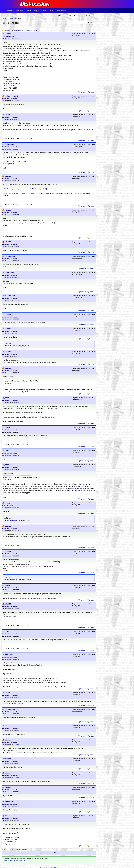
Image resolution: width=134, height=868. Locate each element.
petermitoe (8, 210)
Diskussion (19, 11)
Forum (4, 19)
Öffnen (7, 346)
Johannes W (9, 654)
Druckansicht (46, 853)
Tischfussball (12, 19)
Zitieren (91, 92)
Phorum (55, 867)
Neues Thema (32, 30)
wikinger (8, 740)
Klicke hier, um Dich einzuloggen (14, 861)
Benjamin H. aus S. (11, 96)
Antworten (83, 92)
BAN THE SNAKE (8, 506)
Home (10, 11)
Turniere (28, 11)
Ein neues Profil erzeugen (88, 16)
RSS (55, 853)
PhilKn (7, 631)
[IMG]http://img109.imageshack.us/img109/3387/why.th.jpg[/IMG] (25, 189)
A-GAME (8, 115)
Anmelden (73, 16)
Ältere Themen (22, 849)
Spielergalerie (62, 11)
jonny (7, 398)
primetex (15, 26)
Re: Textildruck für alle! (10, 99)
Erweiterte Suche (89, 25)
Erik (6, 726)
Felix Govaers (10, 801)
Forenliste (7, 30)
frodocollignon (10, 256)
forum (44, 867)
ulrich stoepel (9, 144)
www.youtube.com (9, 833)
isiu (6, 816)
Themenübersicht (19, 30)
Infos (52, 11)
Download (14, 346)
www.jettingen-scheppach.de (79, 488)
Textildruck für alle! (9, 36)
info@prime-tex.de (14, 84)
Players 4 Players (40, 11)
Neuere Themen (9, 849)
